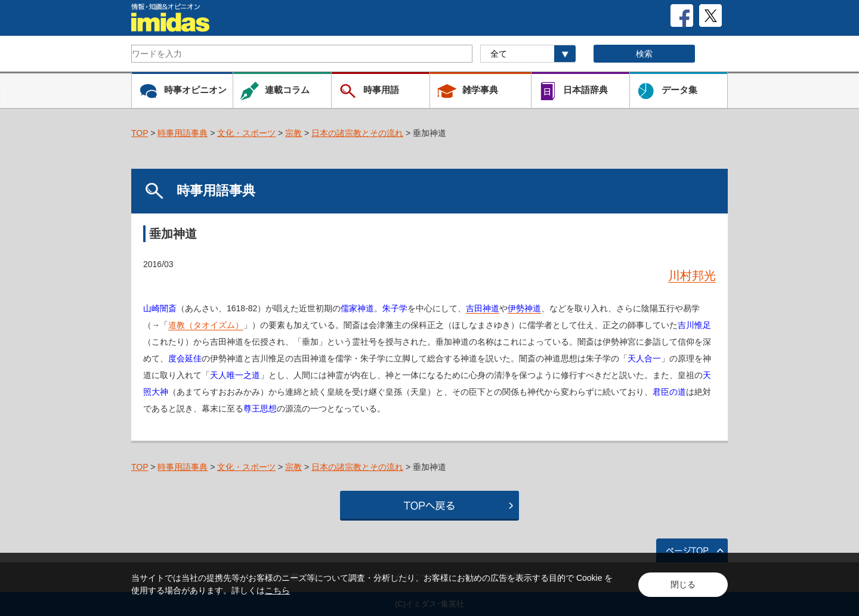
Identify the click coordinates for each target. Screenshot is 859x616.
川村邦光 (692, 276)
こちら (277, 590)
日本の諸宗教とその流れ (357, 133)
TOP (140, 133)
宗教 (293, 133)
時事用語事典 (183, 133)
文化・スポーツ (246, 133)
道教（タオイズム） (206, 325)
